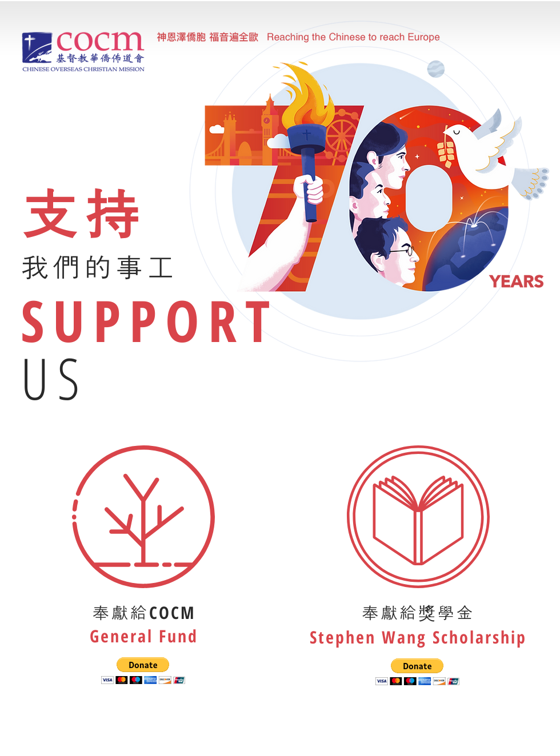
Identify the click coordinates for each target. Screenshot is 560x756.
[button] (143, 671)
